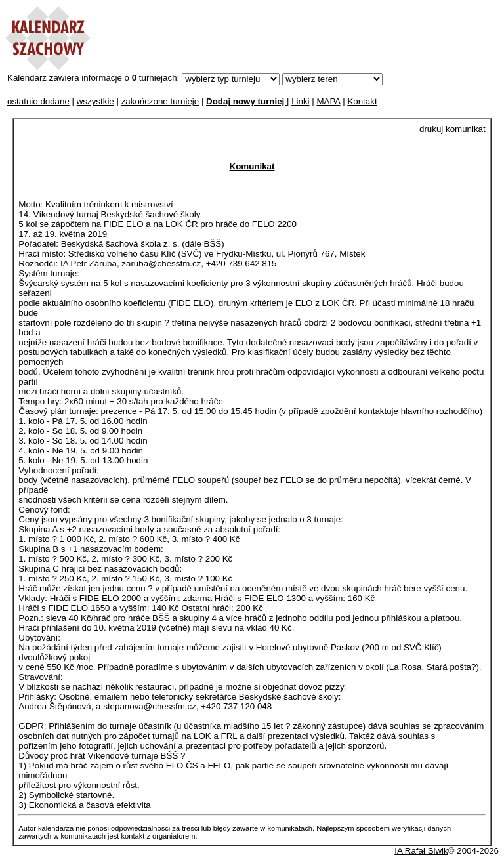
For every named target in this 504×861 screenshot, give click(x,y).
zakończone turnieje (160, 101)
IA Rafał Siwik (421, 851)
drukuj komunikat (452, 129)
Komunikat (252, 166)
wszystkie (95, 101)
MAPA (328, 101)
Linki (300, 101)
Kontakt (362, 101)
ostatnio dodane (38, 101)
